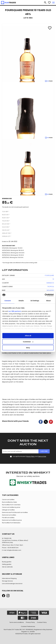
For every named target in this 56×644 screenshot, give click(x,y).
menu (53, 3)
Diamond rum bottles (9, 515)
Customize (28, 342)
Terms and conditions (17, 622)
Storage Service (7, 581)
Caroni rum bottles (8, 500)
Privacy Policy (31, 456)
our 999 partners (15, 311)
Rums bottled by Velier (10, 502)
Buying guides (7, 562)
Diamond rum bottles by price (12, 520)
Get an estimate (7, 567)
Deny (28, 348)
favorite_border (49, 3)
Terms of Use (42, 456)
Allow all (28, 336)
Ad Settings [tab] (35, 301)
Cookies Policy (42, 622)
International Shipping (9, 578)
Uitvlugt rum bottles (8, 510)
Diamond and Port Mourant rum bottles (15, 512)
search (45, 3)
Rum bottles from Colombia (11, 505)
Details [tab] (21, 301)
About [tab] (48, 301)
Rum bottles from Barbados (11, 523)
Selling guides (7, 564)
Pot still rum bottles (8, 518)
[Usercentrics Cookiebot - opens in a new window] (45, 295)
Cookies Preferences (28, 626)
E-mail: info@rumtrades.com (12, 550)
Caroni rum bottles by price (11, 507)
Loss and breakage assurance (12, 584)
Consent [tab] (8, 301)
